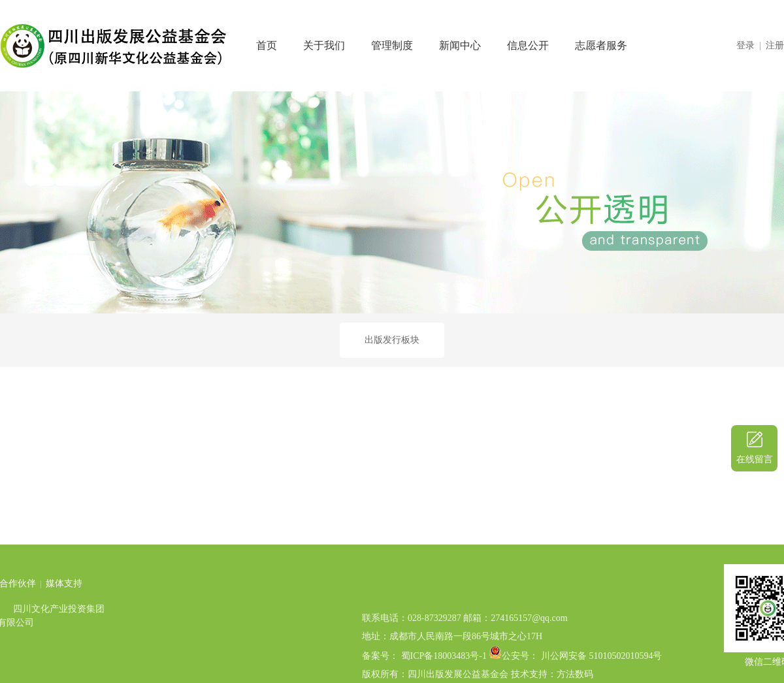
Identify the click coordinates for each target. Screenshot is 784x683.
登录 (745, 45)
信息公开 (528, 45)
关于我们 (324, 45)
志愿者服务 (601, 45)
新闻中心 (460, 45)
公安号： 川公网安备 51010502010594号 (582, 677)
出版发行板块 (392, 340)
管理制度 (392, 45)
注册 (775, 45)
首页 (267, 45)
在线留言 (755, 459)
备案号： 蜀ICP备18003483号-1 (424, 677)
